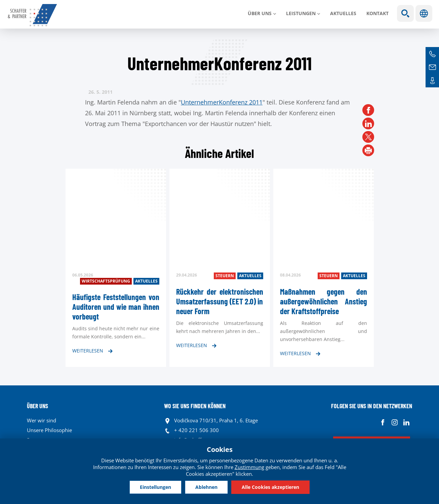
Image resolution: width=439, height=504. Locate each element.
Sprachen (424, 13)
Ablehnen (206, 487)
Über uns (260, 13)
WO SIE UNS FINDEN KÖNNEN (195, 406)
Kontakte (432, 81)
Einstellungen (155, 487)
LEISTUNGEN (301, 13)
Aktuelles (343, 13)
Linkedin (406, 422)
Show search (405, 13)
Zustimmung (249, 467)
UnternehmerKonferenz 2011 (222, 102)
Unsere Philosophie (49, 430)
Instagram (394, 422)
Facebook (383, 422)
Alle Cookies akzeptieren (270, 487)
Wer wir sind (42, 420)
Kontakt (377, 13)
